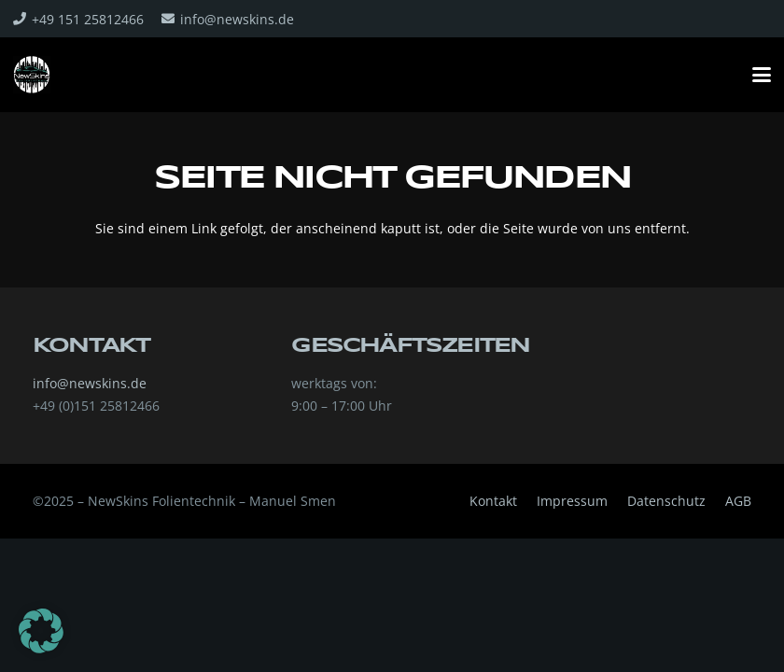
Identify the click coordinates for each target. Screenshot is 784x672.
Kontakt (493, 501)
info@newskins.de (90, 383)
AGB (738, 501)
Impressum (572, 501)
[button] (762, 75)
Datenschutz (666, 501)
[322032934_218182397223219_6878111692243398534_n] (32, 75)
